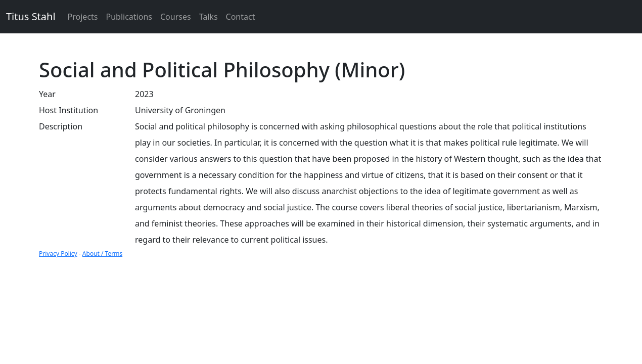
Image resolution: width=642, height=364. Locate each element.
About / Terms (102, 254)
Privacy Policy (58, 254)
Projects (83, 17)
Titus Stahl (31, 16)
